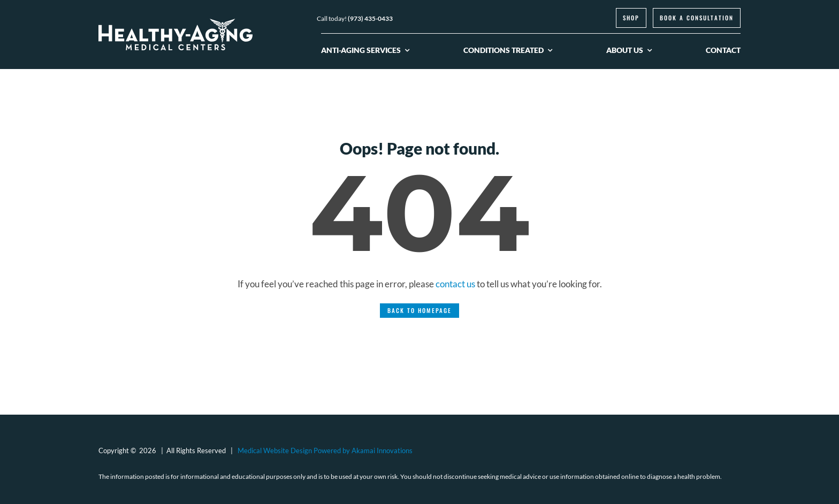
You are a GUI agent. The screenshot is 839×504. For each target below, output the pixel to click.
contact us (455, 284)
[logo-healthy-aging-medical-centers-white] (176, 23)
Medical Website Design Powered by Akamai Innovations (325, 450)
